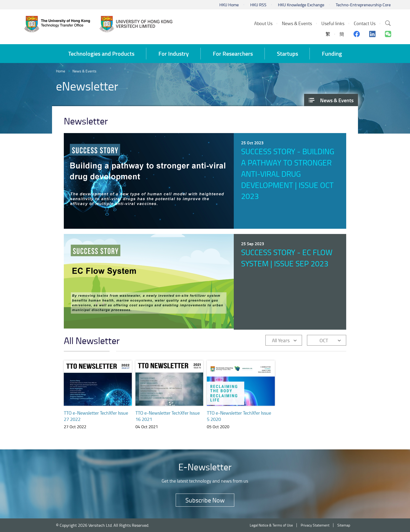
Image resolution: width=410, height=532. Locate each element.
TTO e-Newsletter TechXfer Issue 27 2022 (96, 416)
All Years (281, 340)
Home (61, 71)
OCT (324, 340)
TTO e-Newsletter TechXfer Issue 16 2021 (168, 416)
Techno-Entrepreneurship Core (363, 5)
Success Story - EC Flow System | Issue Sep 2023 (287, 258)
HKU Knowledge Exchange (301, 5)
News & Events (84, 71)
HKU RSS (258, 5)
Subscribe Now (205, 500)
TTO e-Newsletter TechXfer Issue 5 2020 (239, 416)
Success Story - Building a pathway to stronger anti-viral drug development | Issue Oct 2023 (288, 174)
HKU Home (229, 5)
